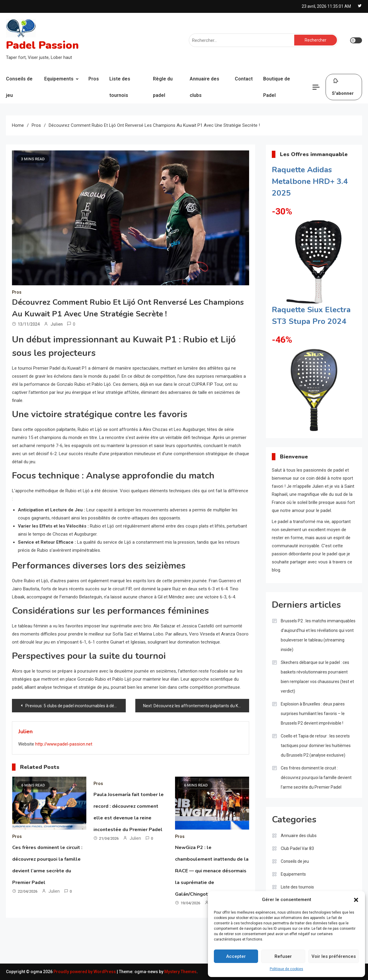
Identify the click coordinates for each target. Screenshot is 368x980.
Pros (94, 79)
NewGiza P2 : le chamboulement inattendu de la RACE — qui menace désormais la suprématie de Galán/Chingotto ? (212, 871)
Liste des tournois (120, 87)
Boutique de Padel (277, 87)
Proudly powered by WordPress (85, 972)
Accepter (236, 956)
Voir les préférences (334, 956)
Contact (244, 79)
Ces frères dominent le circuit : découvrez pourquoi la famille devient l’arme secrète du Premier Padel (316, 778)
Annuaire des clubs (204, 87)
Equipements (59, 79)
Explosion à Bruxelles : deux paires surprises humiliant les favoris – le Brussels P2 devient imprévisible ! (313, 714)
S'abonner (343, 86)
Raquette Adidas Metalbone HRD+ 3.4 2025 (310, 181)
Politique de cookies (286, 969)
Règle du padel (163, 87)
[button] (356, 900)
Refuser (283, 956)
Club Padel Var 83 (297, 848)
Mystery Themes (180, 972)
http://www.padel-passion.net (64, 744)
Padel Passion (42, 45)
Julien (57, 324)
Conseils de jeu (19, 87)
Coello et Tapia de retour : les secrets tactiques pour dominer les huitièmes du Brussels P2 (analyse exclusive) (316, 746)
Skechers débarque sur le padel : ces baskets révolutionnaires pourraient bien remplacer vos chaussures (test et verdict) (317, 677)
